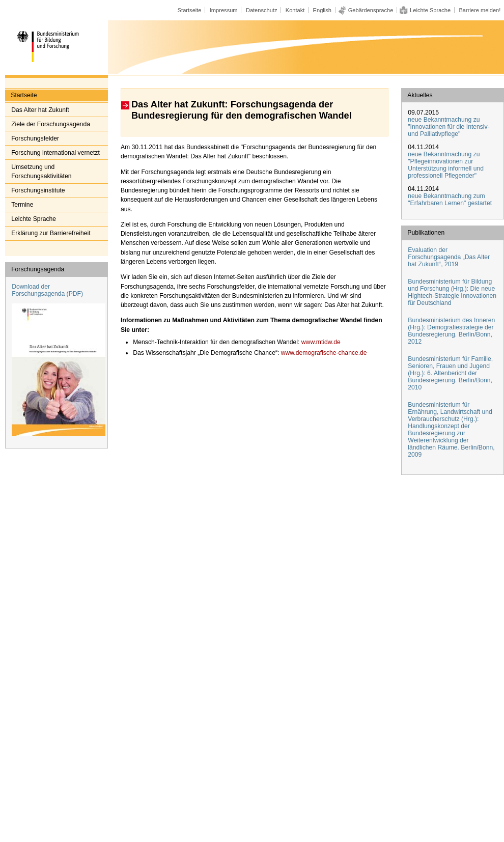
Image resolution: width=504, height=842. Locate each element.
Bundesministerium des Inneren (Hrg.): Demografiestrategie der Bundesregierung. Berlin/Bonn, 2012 (451, 331)
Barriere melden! (480, 10)
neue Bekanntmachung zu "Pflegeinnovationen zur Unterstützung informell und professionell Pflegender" (446, 165)
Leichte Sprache (430, 10)
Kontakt (295, 10)
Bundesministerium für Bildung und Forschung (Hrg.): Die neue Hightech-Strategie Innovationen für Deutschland (452, 292)
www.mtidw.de (320, 342)
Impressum (224, 10)
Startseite (190, 10)
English (322, 10)
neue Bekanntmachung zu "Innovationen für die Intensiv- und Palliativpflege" (449, 127)
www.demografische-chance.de (323, 353)
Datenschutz (262, 10)
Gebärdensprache (371, 10)
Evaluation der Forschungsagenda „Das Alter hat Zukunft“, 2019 (449, 257)
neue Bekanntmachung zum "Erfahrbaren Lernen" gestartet (450, 200)
